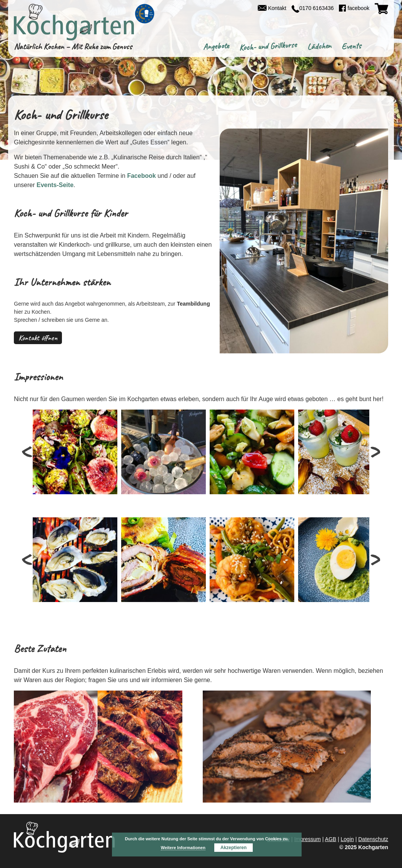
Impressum (308, 839)
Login (347, 839)
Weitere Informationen (183, 848)
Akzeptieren (234, 848)
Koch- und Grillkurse (268, 46)
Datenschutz (373, 839)
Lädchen (319, 46)
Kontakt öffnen (38, 338)
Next (374, 452)
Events (351, 46)
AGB (331, 839)
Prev (28, 452)
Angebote (216, 47)
